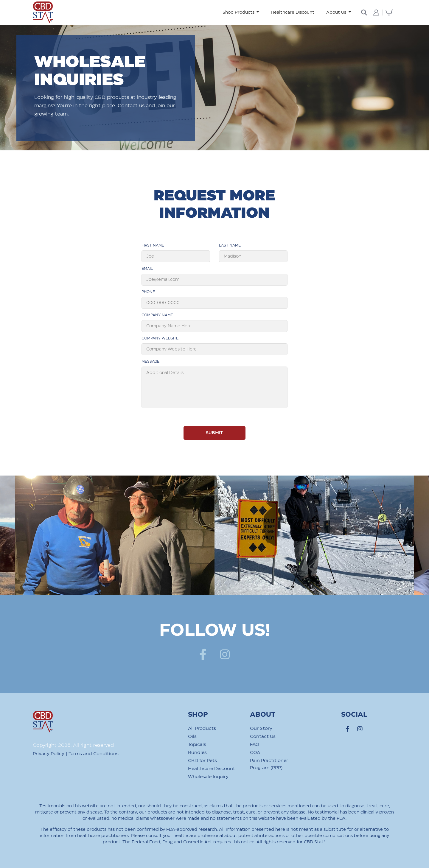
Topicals (197, 745)
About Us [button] (337, 13)
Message (150, 361)
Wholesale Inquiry (208, 777)
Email (147, 269)
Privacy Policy (49, 754)
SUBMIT (214, 433)
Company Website (160, 338)
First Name (153, 245)
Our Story (261, 728)
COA (255, 753)
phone (148, 292)
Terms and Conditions (94, 754)
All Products (202, 728)
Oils (192, 737)
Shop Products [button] (239, 13)
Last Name (230, 245)
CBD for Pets (202, 761)
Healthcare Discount (293, 13)
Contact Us (263, 737)
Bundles (197, 753)
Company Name (157, 315)
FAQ (255, 745)
